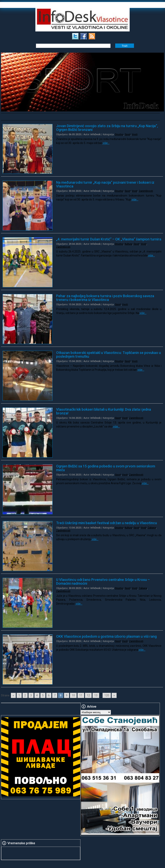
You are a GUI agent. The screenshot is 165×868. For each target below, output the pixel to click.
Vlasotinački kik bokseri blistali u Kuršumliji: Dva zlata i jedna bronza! (104, 411)
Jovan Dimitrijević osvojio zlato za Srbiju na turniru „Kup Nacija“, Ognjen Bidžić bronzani (107, 128)
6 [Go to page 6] (49, 695)
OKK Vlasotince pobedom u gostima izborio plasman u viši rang (106, 636)
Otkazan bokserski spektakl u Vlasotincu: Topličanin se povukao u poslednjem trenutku (108, 355)
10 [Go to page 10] (73, 695)
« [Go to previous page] (13, 695)
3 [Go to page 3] (31, 695)
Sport (128, 134)
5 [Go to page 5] (43, 695)
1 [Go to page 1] (19, 695)
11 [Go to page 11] (81, 695)
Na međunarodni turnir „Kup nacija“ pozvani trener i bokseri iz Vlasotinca (105, 184)
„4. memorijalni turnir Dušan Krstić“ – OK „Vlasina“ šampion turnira (109, 239)
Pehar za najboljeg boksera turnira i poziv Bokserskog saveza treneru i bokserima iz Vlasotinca (105, 298)
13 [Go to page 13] (96, 695)
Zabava (152, 528)
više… (106, 143)
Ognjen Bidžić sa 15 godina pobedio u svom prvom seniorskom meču (106, 468)
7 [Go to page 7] (55, 695)
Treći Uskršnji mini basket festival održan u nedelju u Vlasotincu (107, 523)
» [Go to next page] (114, 695)
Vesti (135, 134)
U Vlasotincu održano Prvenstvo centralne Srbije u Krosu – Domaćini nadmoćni (103, 582)
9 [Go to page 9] (67, 695)
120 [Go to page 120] (107, 695)
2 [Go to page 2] (25, 695)
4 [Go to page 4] (37, 695)
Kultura (129, 244)
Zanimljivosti (146, 191)
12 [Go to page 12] (88, 695)
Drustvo (119, 134)
